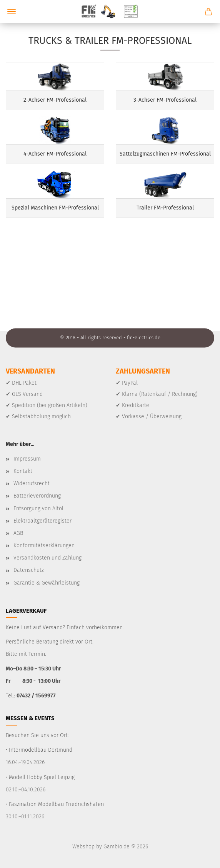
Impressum (27, 459)
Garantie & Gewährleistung (47, 583)
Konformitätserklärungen (44, 545)
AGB (18, 533)
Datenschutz (29, 570)
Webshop (83, 847)
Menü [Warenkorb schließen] (12, 12)
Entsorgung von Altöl (38, 509)
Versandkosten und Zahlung (47, 558)
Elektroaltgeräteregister (42, 521)
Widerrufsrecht (32, 483)
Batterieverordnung (37, 496)
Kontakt (23, 471)
